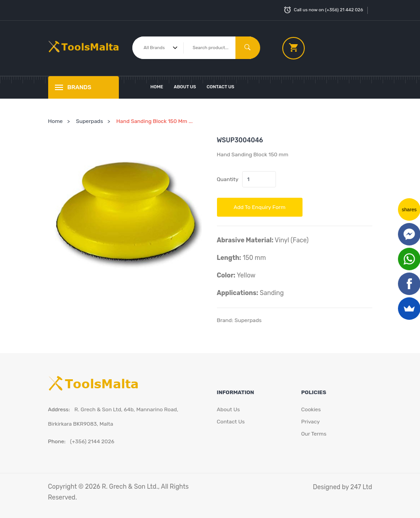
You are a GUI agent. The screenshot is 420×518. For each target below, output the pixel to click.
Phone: (57, 441)
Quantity (228, 179)
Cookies (311, 409)
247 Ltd (361, 487)
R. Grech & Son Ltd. (130, 487)
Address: (59, 409)
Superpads (90, 121)
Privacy (310, 422)
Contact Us (220, 87)
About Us (185, 87)
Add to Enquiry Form (260, 207)
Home (157, 87)
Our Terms (314, 434)
